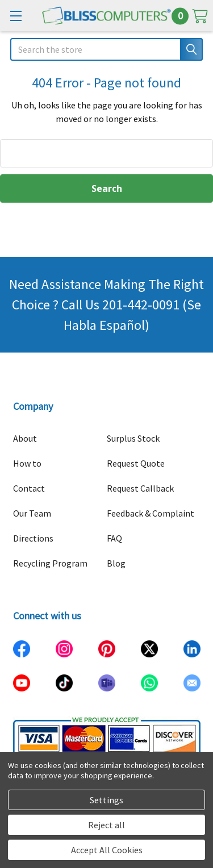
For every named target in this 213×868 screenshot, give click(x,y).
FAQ (114, 538)
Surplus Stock (133, 438)
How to (27, 463)
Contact (29, 488)
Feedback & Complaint (151, 513)
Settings (106, 800)
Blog (116, 563)
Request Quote (136, 463)
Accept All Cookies (107, 850)
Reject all (106, 825)
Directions (33, 538)
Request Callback (140, 488)
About (25, 438)
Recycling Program (50, 563)
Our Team (32, 513)
